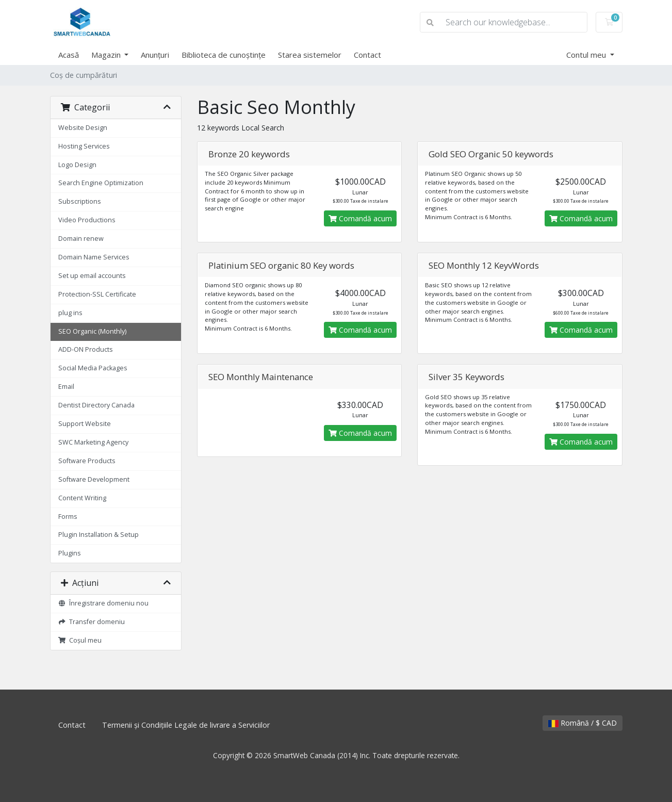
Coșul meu (80, 640)
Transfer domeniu (92, 622)
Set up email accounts (92, 276)
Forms (68, 517)
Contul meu (587, 55)
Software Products (87, 461)
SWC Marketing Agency (93, 442)
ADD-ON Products (86, 349)
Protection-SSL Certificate (97, 294)
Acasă (69, 55)
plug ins (70, 313)
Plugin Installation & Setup (99, 535)
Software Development (94, 479)
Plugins (70, 553)
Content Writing (82, 498)
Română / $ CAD (583, 723)
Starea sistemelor (310, 55)
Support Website (85, 424)
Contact (367, 55)
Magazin (107, 55)
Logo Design (77, 165)
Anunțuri (155, 55)
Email (66, 387)
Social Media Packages (93, 368)
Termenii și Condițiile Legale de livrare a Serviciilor (186, 725)
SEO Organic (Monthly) (92, 331)
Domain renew (81, 239)
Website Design (83, 128)
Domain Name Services (94, 257)
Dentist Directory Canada (96, 405)
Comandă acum (360, 218)
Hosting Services (84, 146)
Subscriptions (80, 201)
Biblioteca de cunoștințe (224, 55)
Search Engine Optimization (101, 183)
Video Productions (87, 220)
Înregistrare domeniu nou (104, 603)
